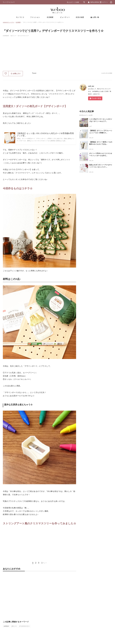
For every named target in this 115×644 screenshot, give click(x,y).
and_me (91, 86)
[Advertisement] (57, 54)
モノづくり (20, 17)
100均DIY (6, 626)
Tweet (34, 73)
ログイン (105, 2)
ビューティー (65, 17)
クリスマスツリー (24, 626)
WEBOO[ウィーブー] (8, 22)
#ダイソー (13, 36)
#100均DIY (6, 36)
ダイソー (14, 626)
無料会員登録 (95, 2)
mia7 (91, 126)
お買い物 (95, 17)
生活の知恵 (80, 17)
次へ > (44, 563)
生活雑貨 (50, 17)
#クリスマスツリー (23, 36)
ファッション (35, 17)
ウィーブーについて (9, 2)
